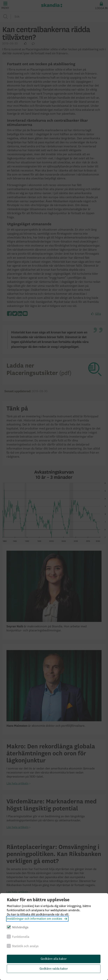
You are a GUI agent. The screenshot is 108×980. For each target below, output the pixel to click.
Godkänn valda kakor (54, 969)
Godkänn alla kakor (54, 959)
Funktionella (21, 937)
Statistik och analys (25, 946)
